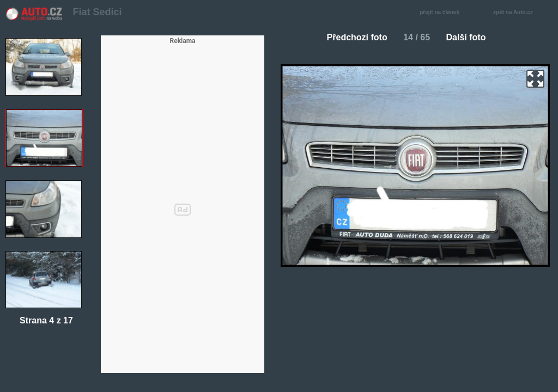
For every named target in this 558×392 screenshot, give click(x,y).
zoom (535, 79)
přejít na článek (442, 13)
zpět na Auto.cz (519, 13)
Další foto (471, 37)
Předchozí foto (353, 37)
